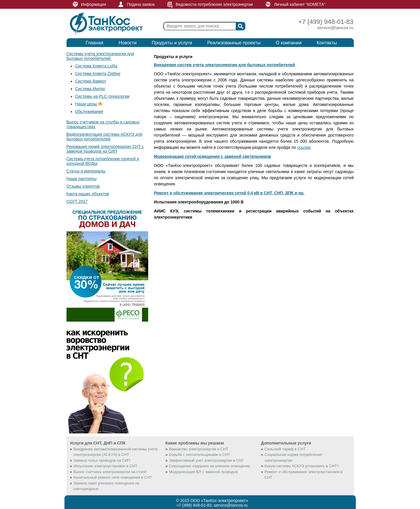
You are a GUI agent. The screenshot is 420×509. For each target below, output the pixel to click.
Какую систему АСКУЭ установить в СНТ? (302, 466)
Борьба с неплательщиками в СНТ (199, 455)
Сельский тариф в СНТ (285, 449)
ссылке (304, 147)
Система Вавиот (91, 81)
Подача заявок (141, 4)
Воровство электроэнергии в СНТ (198, 449)
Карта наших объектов (88, 194)
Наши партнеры (82, 179)
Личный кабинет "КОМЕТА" (300, 4)
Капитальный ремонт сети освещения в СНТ (113, 477)
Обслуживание (89, 111)
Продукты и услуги (172, 43)
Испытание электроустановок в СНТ (105, 466)
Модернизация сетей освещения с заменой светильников (212, 156)
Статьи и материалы (86, 171)
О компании (289, 43)
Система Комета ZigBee (98, 74)
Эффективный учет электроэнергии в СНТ (206, 460)
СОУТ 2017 (77, 201)
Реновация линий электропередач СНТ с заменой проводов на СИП (105, 149)
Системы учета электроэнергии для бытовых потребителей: (100, 56)
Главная (95, 43)
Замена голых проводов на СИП (102, 460)
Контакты (327, 43)
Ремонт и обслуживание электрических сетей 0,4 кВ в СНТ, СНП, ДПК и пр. (229, 193)
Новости (127, 43)
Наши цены (89, 104)
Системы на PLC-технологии (103, 96)
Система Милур (90, 89)
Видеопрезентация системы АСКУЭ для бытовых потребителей (104, 137)
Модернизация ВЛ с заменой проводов (203, 472)
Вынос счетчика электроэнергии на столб (110, 472)
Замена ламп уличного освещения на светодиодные (106, 486)
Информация (94, 4)
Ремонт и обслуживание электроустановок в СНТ (304, 475)
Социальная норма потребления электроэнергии (293, 457)
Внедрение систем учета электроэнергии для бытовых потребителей (225, 65)
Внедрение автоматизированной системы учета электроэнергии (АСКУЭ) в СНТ (116, 452)
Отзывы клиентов (83, 186)
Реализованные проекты (234, 43)
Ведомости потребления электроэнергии (214, 4)
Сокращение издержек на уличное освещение (209, 466)
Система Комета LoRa (96, 66)
